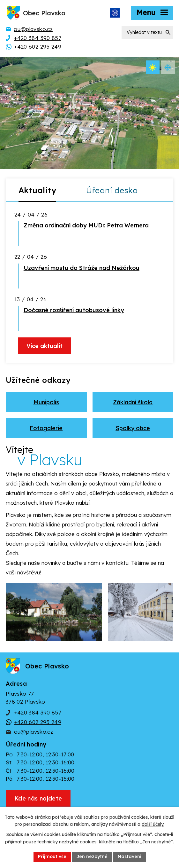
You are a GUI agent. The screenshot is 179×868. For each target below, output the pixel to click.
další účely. (153, 825)
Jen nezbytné (92, 856)
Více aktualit (45, 346)
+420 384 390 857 (38, 712)
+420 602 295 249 (38, 722)
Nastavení (130, 856)
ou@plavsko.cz (34, 732)
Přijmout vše (52, 856)
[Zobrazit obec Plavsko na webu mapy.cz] (38, 798)
